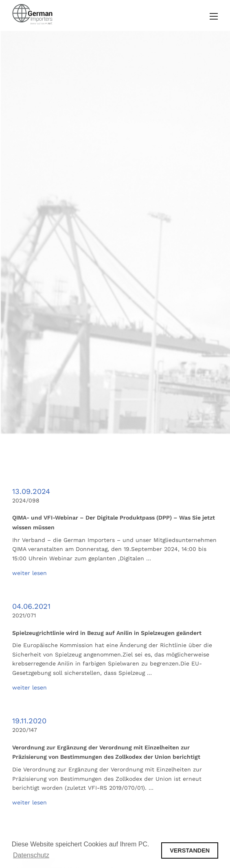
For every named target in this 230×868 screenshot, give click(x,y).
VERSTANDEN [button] (190, 850)
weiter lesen (30, 573)
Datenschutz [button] (31, 855)
